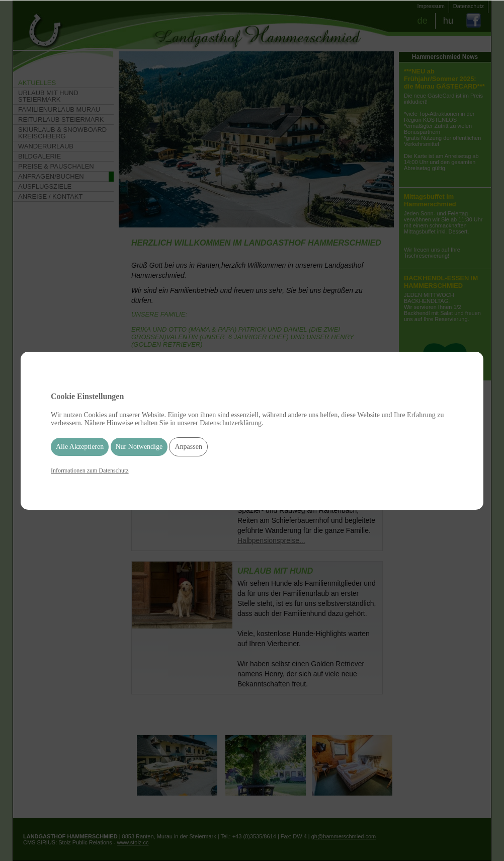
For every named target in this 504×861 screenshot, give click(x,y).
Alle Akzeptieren (80, 447)
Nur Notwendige (139, 447)
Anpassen (188, 447)
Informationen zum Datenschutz (90, 471)
